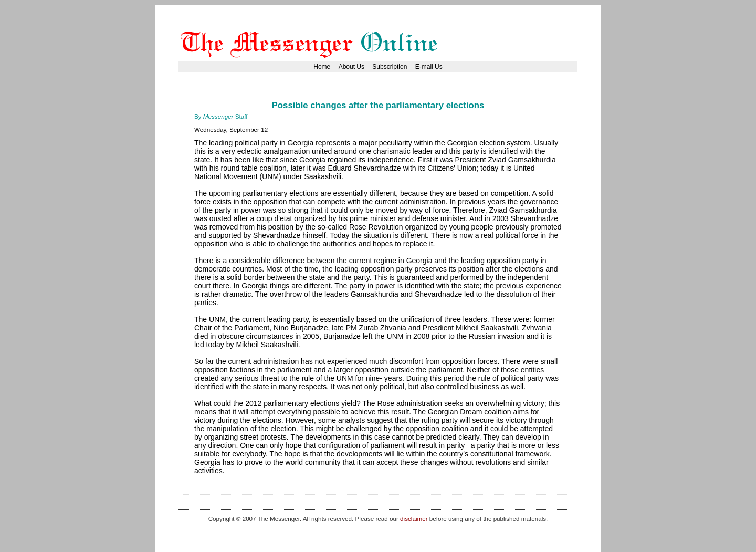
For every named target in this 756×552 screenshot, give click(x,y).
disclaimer (414, 519)
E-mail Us (429, 67)
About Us (351, 67)
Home (322, 67)
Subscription (390, 67)
